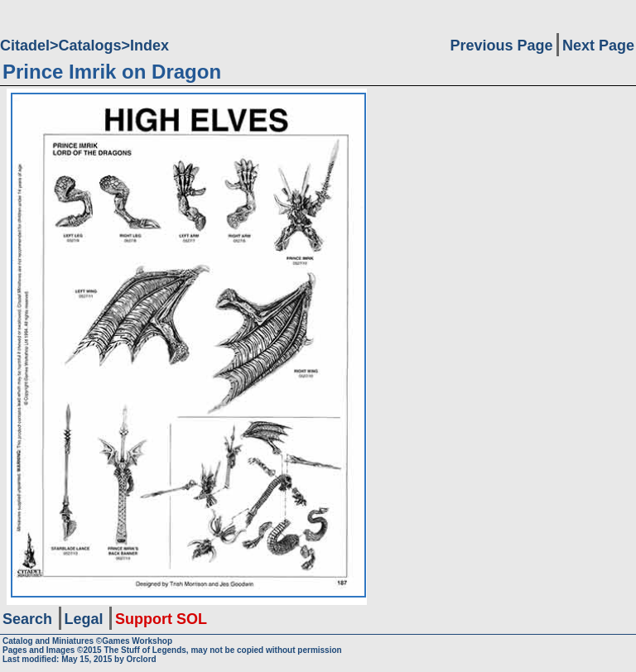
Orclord (142, 659)
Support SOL (161, 619)
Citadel (25, 46)
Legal (84, 619)
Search (27, 619)
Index (149, 46)
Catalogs (90, 46)
